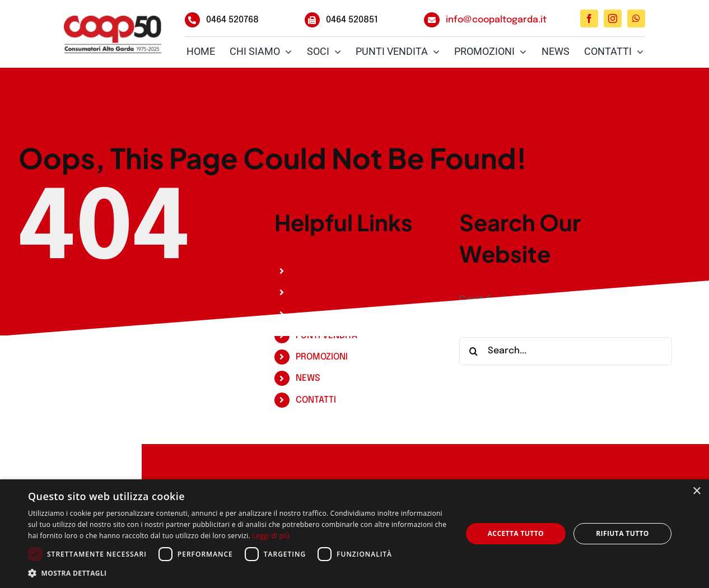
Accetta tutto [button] (516, 533)
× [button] (696, 491)
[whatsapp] (636, 18)
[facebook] (589, 18)
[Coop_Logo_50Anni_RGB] (113, 34)
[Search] (473, 351)
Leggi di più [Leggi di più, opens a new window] (271, 536)
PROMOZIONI (322, 357)
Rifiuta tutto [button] (622, 533)
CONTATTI (316, 400)
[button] (238, 573)
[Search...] (566, 351)
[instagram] (613, 18)
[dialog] (354, 534)
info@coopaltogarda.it (496, 20)
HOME (308, 271)
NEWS (308, 378)
